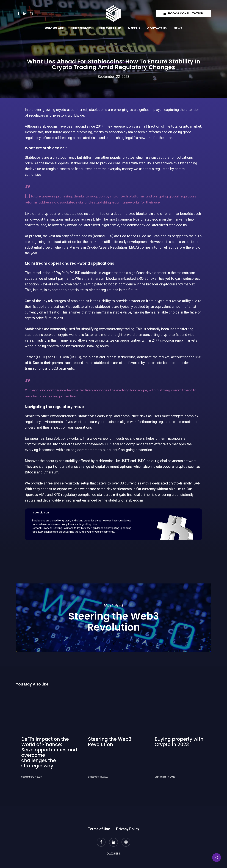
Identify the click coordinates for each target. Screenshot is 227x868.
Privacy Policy (128, 829)
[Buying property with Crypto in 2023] (180, 737)
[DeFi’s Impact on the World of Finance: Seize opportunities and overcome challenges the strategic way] (46, 737)
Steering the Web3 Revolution (113, 618)
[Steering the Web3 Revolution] (113, 737)
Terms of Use (99, 829)
